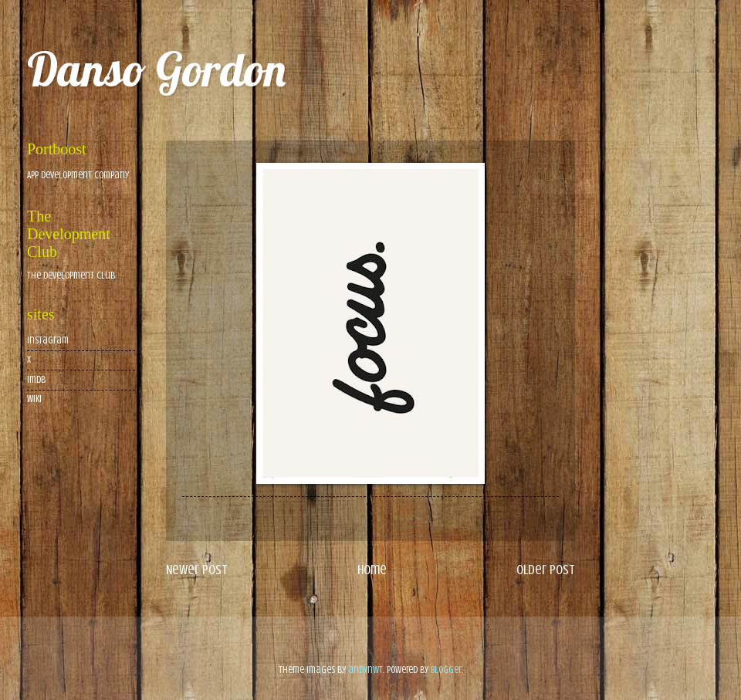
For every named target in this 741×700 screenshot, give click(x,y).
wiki (34, 399)
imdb (36, 380)
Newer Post (197, 570)
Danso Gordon (156, 69)
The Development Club (71, 276)
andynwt (365, 670)
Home (372, 570)
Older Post (546, 570)
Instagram (48, 340)
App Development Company (78, 175)
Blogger (446, 670)
